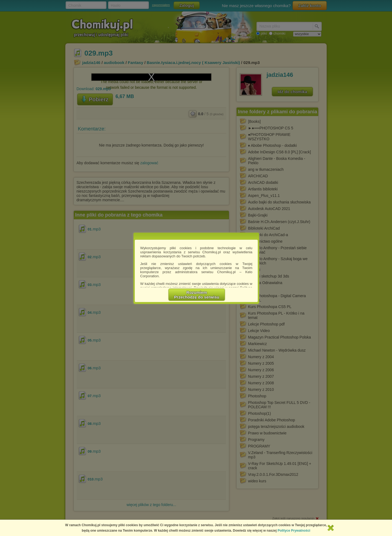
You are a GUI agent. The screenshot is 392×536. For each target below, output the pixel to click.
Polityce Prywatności (294, 531)
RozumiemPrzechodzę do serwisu (197, 295)
